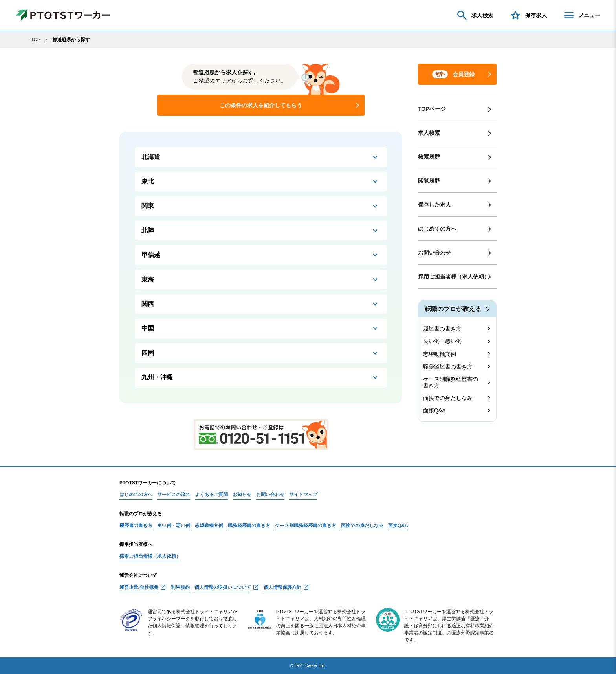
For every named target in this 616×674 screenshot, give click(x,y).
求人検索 (475, 15)
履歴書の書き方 (442, 328)
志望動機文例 (440, 354)
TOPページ (432, 109)
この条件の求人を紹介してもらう (261, 105)
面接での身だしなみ (448, 398)
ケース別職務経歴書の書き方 (451, 382)
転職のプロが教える (453, 309)
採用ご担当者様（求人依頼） (454, 277)
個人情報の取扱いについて (223, 587)
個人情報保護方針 (282, 587)
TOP (35, 40)
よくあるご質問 (211, 495)
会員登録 (453, 74)
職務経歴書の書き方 (448, 366)
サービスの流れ (174, 495)
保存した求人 (434, 205)
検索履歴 (429, 157)
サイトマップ (303, 495)
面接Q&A (434, 410)
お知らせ (242, 495)
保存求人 (528, 15)
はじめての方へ (437, 229)
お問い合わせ (434, 253)
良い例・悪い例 (442, 341)
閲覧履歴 (429, 181)
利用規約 (180, 587)
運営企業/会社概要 (139, 587)
